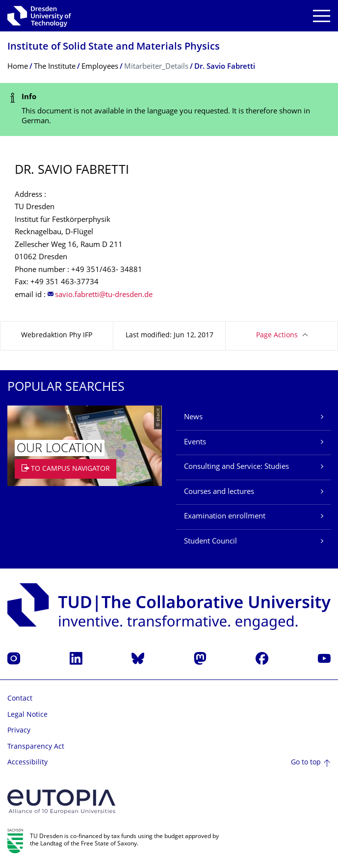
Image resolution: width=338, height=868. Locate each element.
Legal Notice (27, 715)
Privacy (19, 731)
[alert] (169, 110)
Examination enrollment (225, 517)
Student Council (210, 542)
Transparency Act (36, 747)
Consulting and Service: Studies (236, 467)
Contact (20, 699)
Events (195, 443)
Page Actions (277, 336)
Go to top (306, 763)
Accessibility (27, 763)
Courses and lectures (219, 492)
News (193, 418)
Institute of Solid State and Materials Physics (114, 47)
